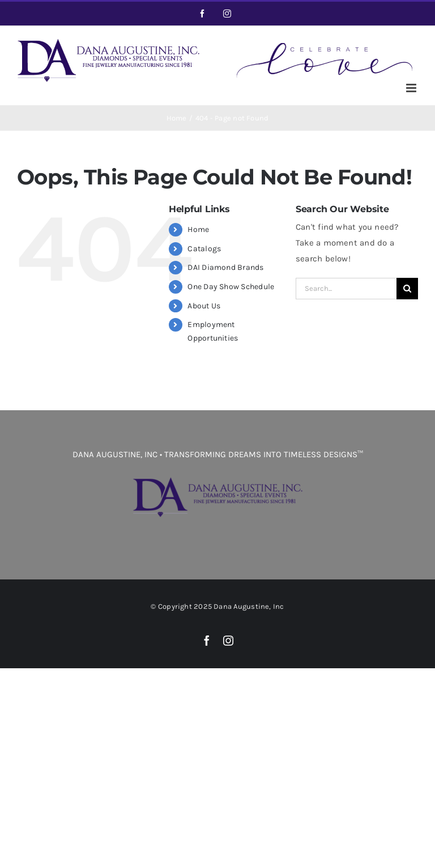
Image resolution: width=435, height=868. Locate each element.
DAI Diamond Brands (225, 267)
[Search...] (346, 289)
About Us (204, 306)
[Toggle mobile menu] (412, 88)
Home (198, 229)
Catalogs (204, 249)
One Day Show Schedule (231, 287)
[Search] (407, 289)
